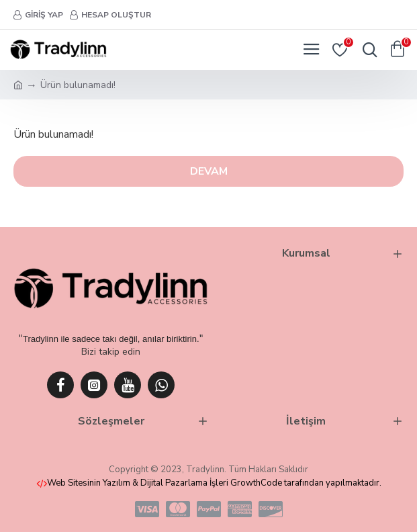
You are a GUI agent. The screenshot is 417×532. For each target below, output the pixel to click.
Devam (209, 171)
